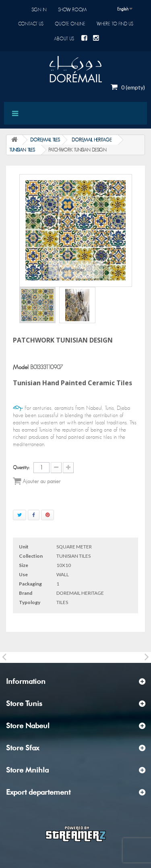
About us (64, 39)
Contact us (31, 24)
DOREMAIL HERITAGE (92, 140)
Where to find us (115, 24)
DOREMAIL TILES (45, 140)
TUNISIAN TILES (22, 150)
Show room (72, 10)
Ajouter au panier (37, 481)
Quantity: (21, 467)
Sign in (39, 10)
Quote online (70, 24)
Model (21, 367)
